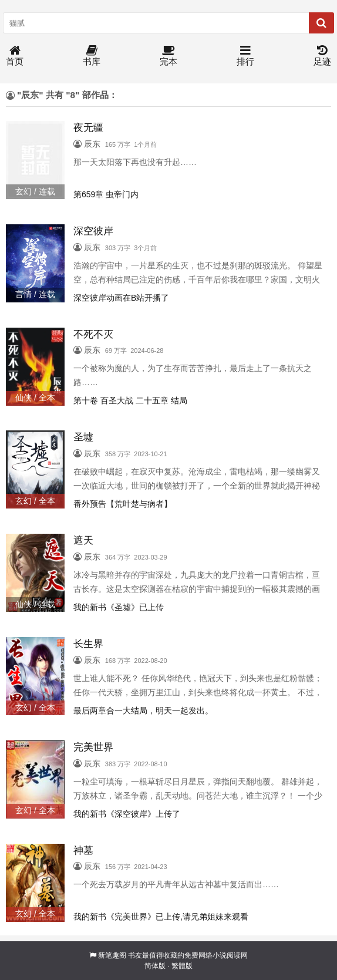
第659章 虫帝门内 (106, 194)
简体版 (155, 966)
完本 (168, 56)
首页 (15, 56)
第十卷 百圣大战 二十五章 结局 (130, 400)
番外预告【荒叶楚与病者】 (123, 504)
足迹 (322, 56)
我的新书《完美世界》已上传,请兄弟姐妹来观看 (161, 917)
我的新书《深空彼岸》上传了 (127, 814)
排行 (245, 56)
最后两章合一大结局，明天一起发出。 (143, 710)
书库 (92, 56)
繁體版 (182, 966)
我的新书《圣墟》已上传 (119, 607)
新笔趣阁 (112, 955)
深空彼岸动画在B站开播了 (121, 298)
